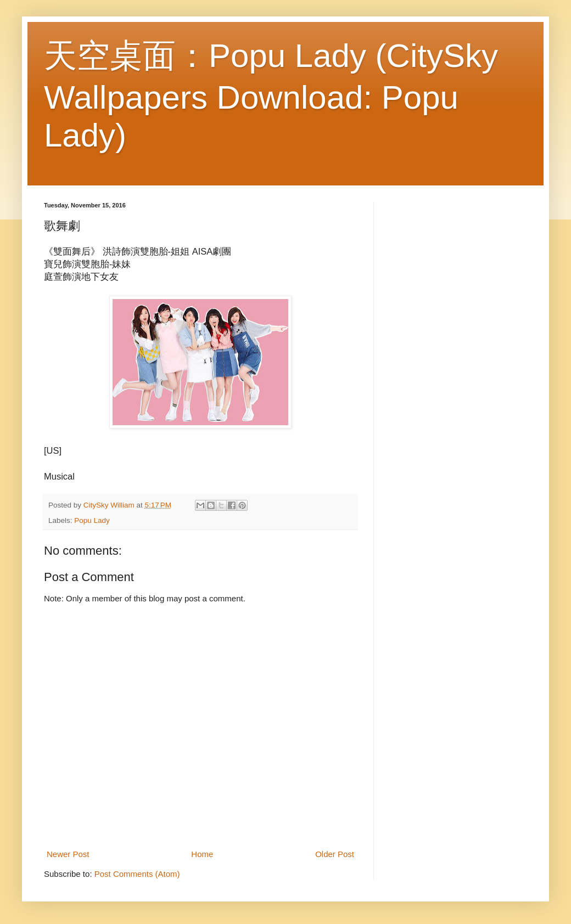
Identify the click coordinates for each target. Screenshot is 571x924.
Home (202, 854)
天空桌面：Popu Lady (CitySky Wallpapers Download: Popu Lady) (271, 95)
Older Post (335, 854)
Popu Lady (92, 520)
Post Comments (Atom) (137, 874)
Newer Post (68, 854)
